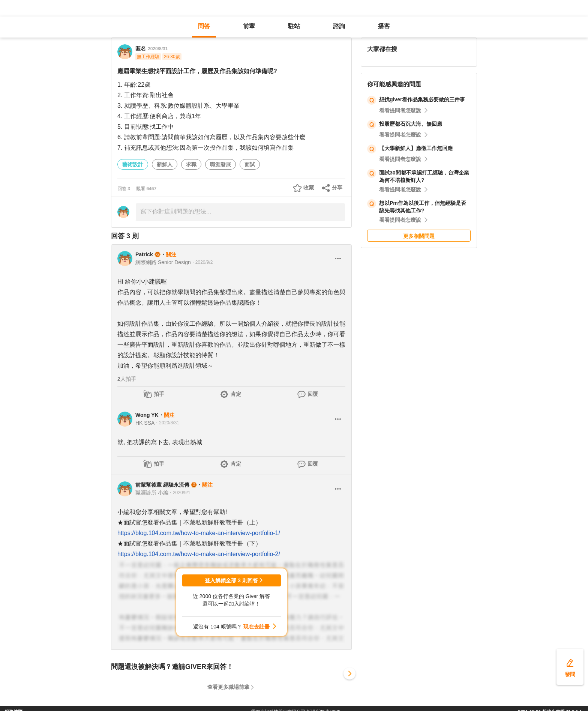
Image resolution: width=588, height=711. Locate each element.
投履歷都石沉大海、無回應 (411, 124)
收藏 (309, 188)
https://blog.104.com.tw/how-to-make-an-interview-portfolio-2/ (199, 554)
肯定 (236, 394)
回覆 (313, 394)
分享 (337, 188)
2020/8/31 (158, 49)
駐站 (294, 26)
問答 (204, 26)
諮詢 (339, 26)
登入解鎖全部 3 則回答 (231, 580)
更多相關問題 (419, 236)
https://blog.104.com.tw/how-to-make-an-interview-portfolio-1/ (199, 533)
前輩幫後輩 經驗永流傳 (162, 485)
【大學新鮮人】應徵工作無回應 (416, 148)
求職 (191, 164)
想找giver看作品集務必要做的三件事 (422, 99)
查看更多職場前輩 (228, 687)
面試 (250, 164)
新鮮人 (165, 164)
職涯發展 (220, 164)
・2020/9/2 (202, 262)
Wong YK (147, 415)
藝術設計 (133, 164)
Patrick (144, 254)
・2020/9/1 (179, 493)
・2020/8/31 (167, 423)
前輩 (249, 26)
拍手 (159, 394)
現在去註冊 (256, 627)
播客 (384, 26)
